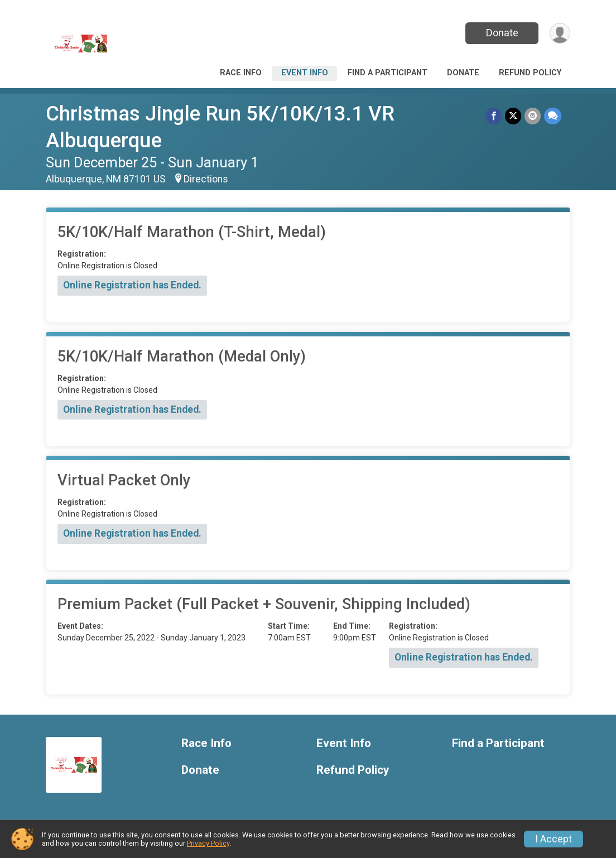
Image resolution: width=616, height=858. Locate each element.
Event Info (305, 73)
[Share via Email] (533, 116)
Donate (502, 33)
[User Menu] (560, 33)
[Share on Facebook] (494, 116)
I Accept (554, 839)
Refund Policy (530, 73)
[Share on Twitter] (513, 116)
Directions (206, 179)
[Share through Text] (553, 116)
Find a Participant (388, 73)
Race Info (241, 73)
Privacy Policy (208, 843)
